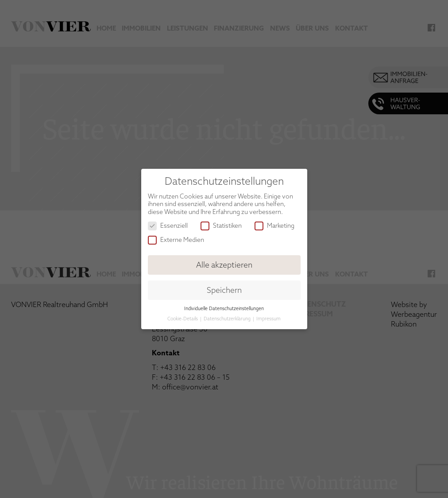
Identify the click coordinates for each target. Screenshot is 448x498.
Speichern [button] (224, 290)
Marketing (274, 226)
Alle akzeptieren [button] (224, 265)
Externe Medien (176, 240)
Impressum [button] (268, 319)
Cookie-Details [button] (183, 319)
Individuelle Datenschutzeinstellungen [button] (224, 308)
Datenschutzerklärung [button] (228, 319)
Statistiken (221, 226)
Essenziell (168, 226)
